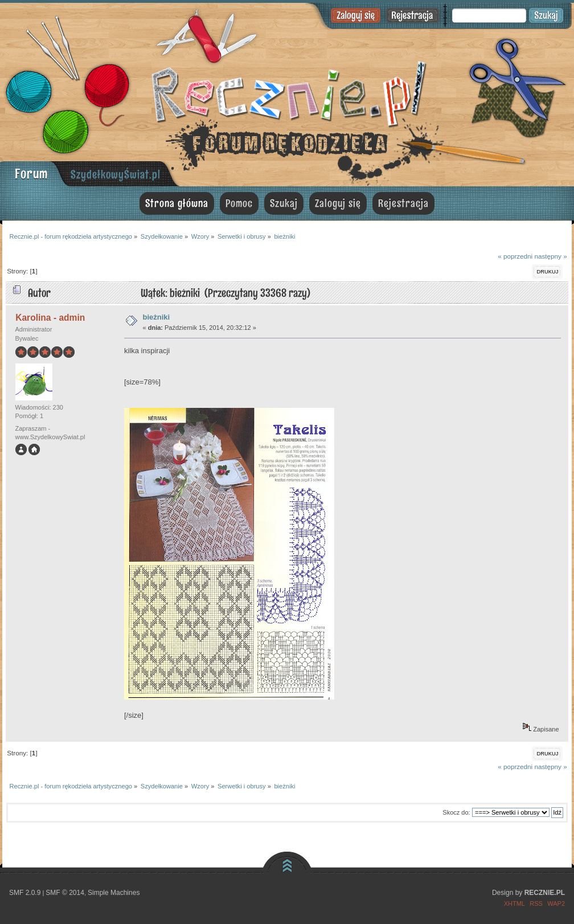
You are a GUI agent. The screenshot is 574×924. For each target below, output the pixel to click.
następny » (550, 256)
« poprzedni (515, 256)
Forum (31, 173)
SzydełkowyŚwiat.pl (116, 174)
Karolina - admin (50, 318)
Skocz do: (456, 812)
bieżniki (157, 317)
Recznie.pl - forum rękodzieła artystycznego (287, 93)
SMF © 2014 (65, 893)
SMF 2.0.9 (25, 893)
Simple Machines (114, 893)
